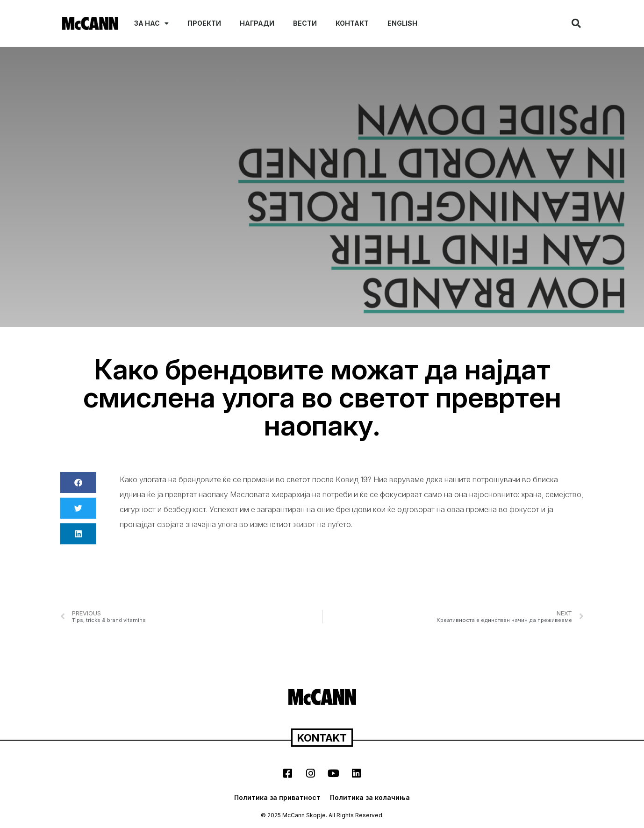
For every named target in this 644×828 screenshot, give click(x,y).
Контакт (352, 23)
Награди (257, 23)
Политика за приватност (277, 797)
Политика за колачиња (370, 797)
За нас (151, 23)
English (402, 23)
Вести (305, 23)
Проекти (204, 23)
